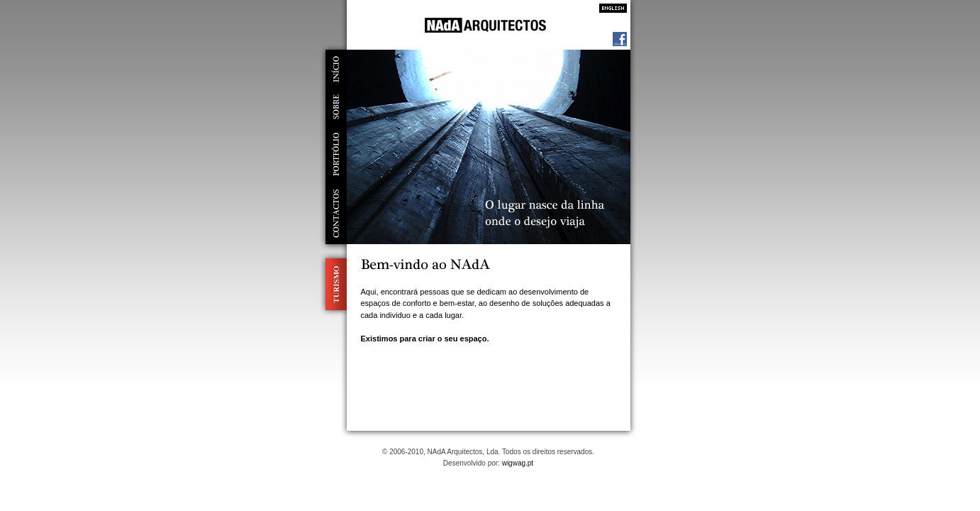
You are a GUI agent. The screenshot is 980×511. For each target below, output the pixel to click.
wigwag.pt (518, 463)
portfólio (336, 154)
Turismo (333, 284)
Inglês (609, 8)
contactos (336, 214)
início (336, 69)
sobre (336, 107)
